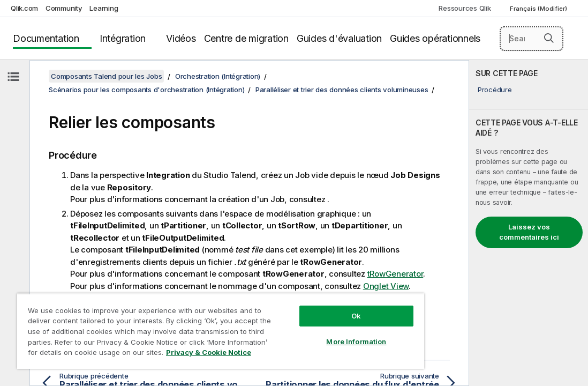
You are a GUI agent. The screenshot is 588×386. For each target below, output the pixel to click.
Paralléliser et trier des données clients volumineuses (342, 90)
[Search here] (532, 39)
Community (64, 8)
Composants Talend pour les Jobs (106, 76)
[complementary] (529, 223)
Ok (356, 316)
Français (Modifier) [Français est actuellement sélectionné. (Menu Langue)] (539, 9)
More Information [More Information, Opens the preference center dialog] (356, 342)
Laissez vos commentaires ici (529, 232)
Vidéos (181, 38)
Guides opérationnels (435, 38)
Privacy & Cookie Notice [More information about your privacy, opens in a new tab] (209, 352)
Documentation (46, 38)
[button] (549, 38)
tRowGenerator (395, 274)
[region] (221, 331)
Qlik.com (24, 8)
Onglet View (386, 286)
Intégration (123, 38)
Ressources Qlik (465, 8)
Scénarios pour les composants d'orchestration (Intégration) (146, 90)
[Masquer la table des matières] (13, 77)
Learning (104, 8)
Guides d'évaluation (339, 38)
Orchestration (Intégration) (218, 76)
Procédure (495, 90)
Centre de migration (246, 38)
